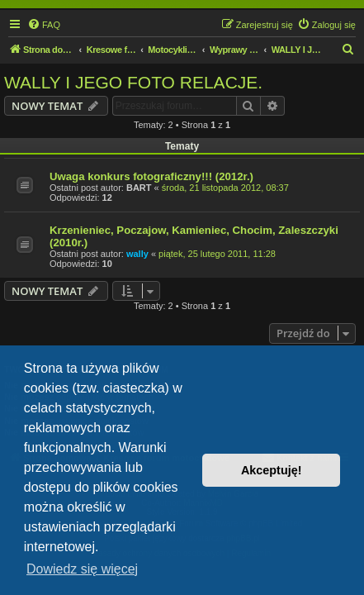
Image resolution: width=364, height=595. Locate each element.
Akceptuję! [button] (272, 470)
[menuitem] (44, 25)
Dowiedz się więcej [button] (82, 569)
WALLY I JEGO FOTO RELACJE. (133, 82)
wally (137, 254)
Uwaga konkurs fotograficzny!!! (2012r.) (151, 176)
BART (139, 188)
